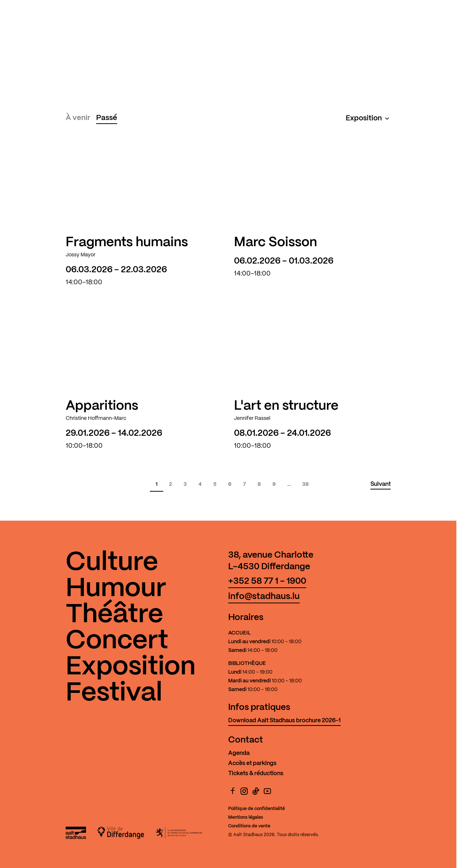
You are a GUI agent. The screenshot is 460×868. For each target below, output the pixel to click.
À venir (78, 118)
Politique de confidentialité (256, 809)
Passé (107, 118)
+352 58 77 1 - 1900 (267, 581)
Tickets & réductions (256, 774)
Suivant (381, 484)
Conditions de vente (249, 826)
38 (305, 484)
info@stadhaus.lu (264, 597)
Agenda (239, 753)
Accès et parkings (252, 763)
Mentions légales (246, 817)
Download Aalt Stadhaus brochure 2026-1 (284, 721)
